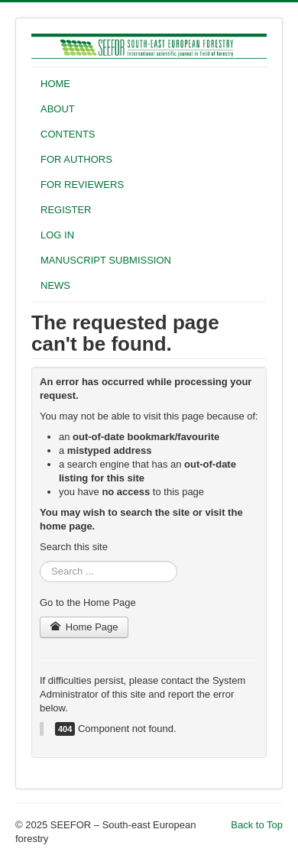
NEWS (55, 285)
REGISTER (66, 210)
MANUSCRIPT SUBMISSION (106, 260)
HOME (55, 84)
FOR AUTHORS (76, 159)
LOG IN (57, 235)
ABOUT (58, 109)
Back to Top (257, 825)
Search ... (40, 561)
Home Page (84, 627)
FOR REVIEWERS (82, 185)
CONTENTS (68, 134)
